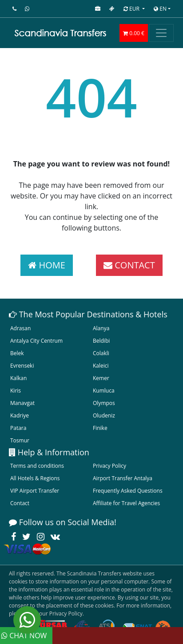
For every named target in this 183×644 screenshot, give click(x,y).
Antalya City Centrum (36, 341)
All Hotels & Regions (35, 478)
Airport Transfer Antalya (123, 478)
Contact (20, 503)
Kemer (101, 378)
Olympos (104, 403)
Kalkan (18, 378)
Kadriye (20, 415)
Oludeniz (104, 415)
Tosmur (20, 440)
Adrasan (20, 328)
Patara (18, 428)
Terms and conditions (37, 466)
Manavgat (22, 403)
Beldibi (101, 341)
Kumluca (104, 391)
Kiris (16, 391)
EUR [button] (132, 9)
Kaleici (101, 366)
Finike (100, 428)
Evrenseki (22, 366)
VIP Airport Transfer (35, 491)
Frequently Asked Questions (128, 491)
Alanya (101, 328)
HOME (47, 265)
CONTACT (129, 265)
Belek (17, 353)
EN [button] (160, 9)
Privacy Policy (109, 466)
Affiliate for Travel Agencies (126, 503)
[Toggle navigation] (161, 33)
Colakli (101, 353)
